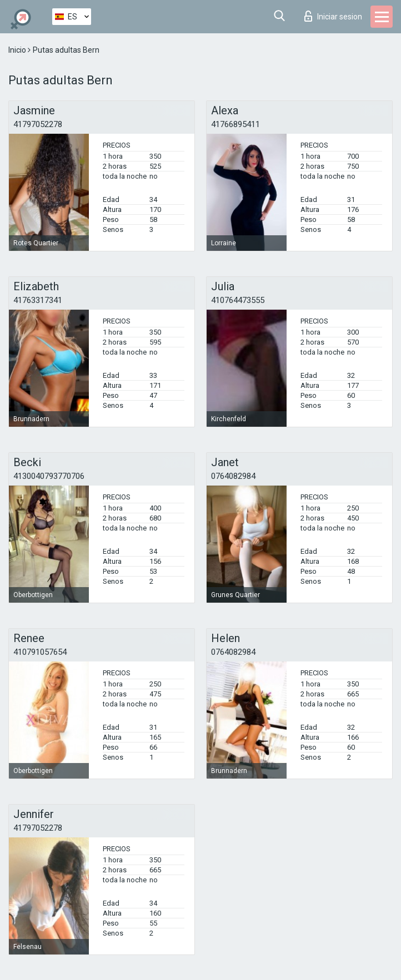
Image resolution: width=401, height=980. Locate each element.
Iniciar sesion (333, 16)
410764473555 (238, 300)
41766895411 (235, 124)
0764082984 (233, 476)
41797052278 (38, 124)
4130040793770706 (49, 476)
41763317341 (38, 300)
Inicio (18, 50)
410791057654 (40, 652)
